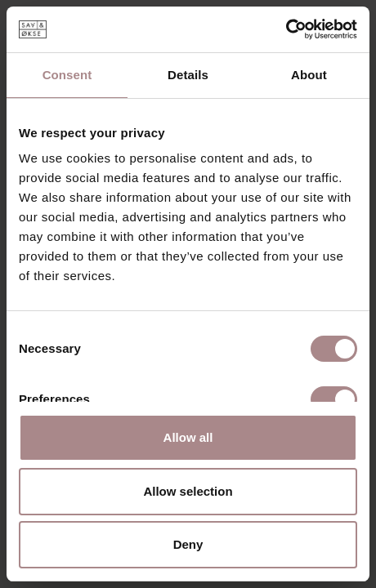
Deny (188, 544)
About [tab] (309, 75)
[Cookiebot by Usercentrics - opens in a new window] (286, 29)
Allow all (188, 437)
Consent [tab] (67, 75)
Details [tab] (188, 75)
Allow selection (188, 491)
